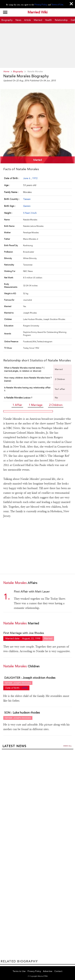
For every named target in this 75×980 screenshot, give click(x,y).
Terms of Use (57, 5)
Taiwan (27, 199)
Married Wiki (37, 12)
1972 (35, 178)
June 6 (27, 178)
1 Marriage (36, 404)
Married (38, 20)
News (18, 20)
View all (67, 745)
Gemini (27, 205)
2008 (25, 687)
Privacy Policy (41, 5)
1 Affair (17, 404)
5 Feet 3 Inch (30, 212)
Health (48, 20)
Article (28, 20)
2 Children (56, 404)
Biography (7, 20)
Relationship (61, 20)
